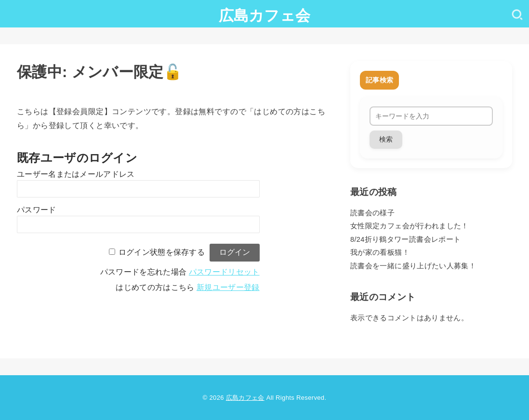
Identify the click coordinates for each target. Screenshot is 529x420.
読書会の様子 (372, 213)
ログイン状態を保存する (162, 252)
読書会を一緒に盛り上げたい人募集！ (413, 266)
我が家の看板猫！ (380, 252)
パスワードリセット (224, 272)
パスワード (37, 210)
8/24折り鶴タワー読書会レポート (405, 239)
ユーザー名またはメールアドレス (76, 174)
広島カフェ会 (265, 16)
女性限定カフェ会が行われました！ (410, 226)
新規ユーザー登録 (228, 287)
